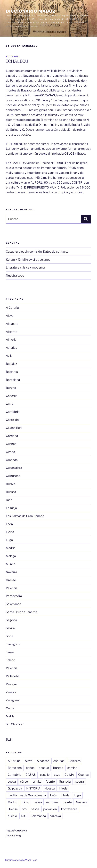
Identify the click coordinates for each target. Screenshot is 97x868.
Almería (11, 340)
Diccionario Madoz (31, 11)
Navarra (11, 572)
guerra (79, 782)
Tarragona (13, 644)
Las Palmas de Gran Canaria (25, 516)
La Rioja (11, 508)
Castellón (12, 420)
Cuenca (11, 444)
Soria (9, 636)
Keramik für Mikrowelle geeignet (28, 260)
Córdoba (12, 436)
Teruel (10, 652)
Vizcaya (11, 684)
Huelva (11, 484)
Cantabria (13, 412)
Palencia (12, 588)
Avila (9, 356)
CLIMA (69, 775)
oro (24, 809)
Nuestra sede (15, 275)
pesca (35, 809)
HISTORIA (33, 788)
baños (30, 768)
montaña (52, 802)
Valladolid (12, 676)
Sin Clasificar (15, 724)
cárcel (24, 782)
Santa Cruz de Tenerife (21, 612)
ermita (37, 782)
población (50, 809)
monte (67, 802)
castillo (45, 775)
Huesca (11, 492)
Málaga (11, 556)
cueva (12, 782)
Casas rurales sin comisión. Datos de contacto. (38, 252)
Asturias (11, 348)
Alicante (12, 332)
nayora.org (13, 835)
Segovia (11, 620)
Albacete (12, 324)
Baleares (12, 372)
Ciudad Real (14, 428)
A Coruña (12, 308)
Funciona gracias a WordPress (21, 860)
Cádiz (10, 404)
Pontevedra (14, 596)
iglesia (63, 788)
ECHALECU (17, 61)
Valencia (12, 668)
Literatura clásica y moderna (25, 267)
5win (9, 740)
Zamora (11, 692)
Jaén (9, 500)
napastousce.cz (17, 830)
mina (25, 802)
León (9, 524)
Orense (11, 580)
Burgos (11, 388)
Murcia (11, 564)
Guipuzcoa (13, 476)
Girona (10, 452)
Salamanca (13, 604)
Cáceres (12, 396)
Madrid (11, 548)
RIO (24, 816)
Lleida (10, 532)
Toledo (11, 660)
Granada (12, 460)
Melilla (10, 716)
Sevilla (10, 628)
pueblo (12, 816)
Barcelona (13, 380)
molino (37, 802)
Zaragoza (12, 700)
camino (72, 768)
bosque (44, 768)
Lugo (9, 540)
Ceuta (10, 708)
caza (57, 775)
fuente (50, 782)
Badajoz (11, 364)
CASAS (31, 775)
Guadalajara (14, 468)
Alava (10, 316)
